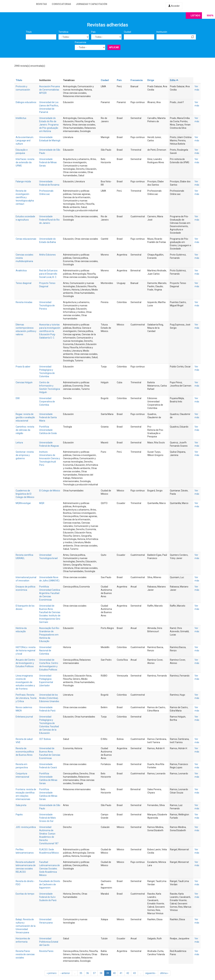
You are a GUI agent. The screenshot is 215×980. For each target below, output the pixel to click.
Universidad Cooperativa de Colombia (47, 402)
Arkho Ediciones (47, 255)
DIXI (18, 398)
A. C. (55, 277)
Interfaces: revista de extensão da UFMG (25, 162)
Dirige (151, 80)
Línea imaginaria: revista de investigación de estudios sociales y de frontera (25, 682)
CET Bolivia (45, 739)
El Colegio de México (50, 491)
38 (101, 973)
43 (134, 973)
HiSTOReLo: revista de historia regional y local (26, 651)
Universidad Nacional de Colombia (45, 651)
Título (29, 32)
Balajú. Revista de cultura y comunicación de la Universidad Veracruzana (26, 926)
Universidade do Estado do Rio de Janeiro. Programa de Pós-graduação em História (49, 125)
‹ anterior (65, 973)
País (93, 32)
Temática (63, 32)
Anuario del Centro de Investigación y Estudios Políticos (25, 663)
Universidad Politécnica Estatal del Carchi (49, 942)
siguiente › (151, 973)
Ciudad (127, 32)
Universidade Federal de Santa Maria (48, 417)
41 (121, 973)
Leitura (19, 443)
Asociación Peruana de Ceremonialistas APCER (50, 90)
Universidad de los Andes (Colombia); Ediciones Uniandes (49, 698)
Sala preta (21, 805)
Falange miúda (23, 181)
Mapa (210, 16)
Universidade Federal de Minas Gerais (48, 162)
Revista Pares (46, 951)
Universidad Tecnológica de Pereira (47, 305)
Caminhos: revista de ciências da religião (25, 430)
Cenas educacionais (26, 239)
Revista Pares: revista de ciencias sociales (25, 954)
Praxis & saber (23, 367)
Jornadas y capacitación (92, 4)
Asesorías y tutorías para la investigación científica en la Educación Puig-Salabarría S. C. (50, 331)
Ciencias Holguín (24, 382)
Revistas (41, 4)
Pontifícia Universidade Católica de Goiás (48, 430)
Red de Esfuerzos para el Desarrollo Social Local (48, 274)
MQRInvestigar (23, 503)
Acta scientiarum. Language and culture (25, 140)
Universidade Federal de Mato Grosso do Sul (48, 818)
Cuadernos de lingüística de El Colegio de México (25, 494)
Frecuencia (80, 42)
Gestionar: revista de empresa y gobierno (25, 455)
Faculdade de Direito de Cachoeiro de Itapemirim (50, 884)
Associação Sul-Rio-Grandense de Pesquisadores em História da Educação (50, 635)
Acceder (174, 6)
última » (164, 973)
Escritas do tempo (25, 894)
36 (88, 973)
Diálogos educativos (26, 102)
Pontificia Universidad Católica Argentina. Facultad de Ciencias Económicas (50, 593)
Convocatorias (61, 4)
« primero (52, 973)
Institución (162, 32)
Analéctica (21, 271)
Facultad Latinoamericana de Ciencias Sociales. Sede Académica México (50, 869)
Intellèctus (21, 118)
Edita (174, 80)
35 (81, 973)
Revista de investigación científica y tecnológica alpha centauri (25, 197)
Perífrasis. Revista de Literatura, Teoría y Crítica (26, 698)
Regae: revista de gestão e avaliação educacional (25, 417)
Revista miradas (24, 302)
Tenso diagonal (24, 283)
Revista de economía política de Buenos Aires (25, 752)
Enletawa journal (24, 717)
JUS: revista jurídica (26, 827)
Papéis (19, 815)
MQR (42, 503)
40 (114, 973)
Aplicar (114, 47)
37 (94, 973)
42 (128, 973)
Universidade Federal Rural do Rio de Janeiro (49, 220)
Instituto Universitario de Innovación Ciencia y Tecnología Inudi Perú (50, 458)
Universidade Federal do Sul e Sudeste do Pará (48, 897)
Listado (195, 16)
